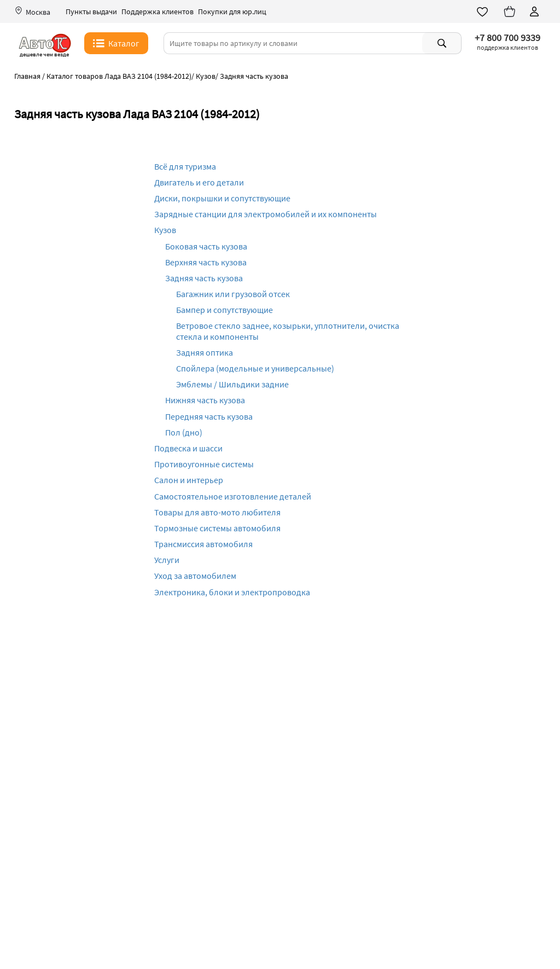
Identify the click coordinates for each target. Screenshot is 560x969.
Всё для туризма (185, 166)
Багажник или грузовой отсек (233, 294)
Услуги (167, 560)
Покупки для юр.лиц (232, 12)
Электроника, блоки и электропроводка (232, 592)
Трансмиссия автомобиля (203, 544)
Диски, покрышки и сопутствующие (222, 198)
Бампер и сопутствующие (224, 310)
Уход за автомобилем (195, 576)
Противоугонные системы (204, 464)
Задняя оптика (205, 352)
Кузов (165, 230)
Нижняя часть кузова (205, 400)
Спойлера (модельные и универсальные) (255, 368)
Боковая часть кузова (206, 246)
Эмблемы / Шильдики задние (232, 384)
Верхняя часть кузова (206, 262)
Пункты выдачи (91, 12)
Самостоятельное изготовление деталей (233, 496)
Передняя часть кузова (209, 416)
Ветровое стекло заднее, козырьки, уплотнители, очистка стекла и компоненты (288, 331)
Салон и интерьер (189, 480)
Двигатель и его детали (199, 182)
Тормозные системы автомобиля (217, 528)
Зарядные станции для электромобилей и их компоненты (266, 214)
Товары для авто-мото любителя (217, 512)
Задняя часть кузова (204, 278)
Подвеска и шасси (188, 448)
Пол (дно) (184, 432)
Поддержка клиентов (157, 12)
